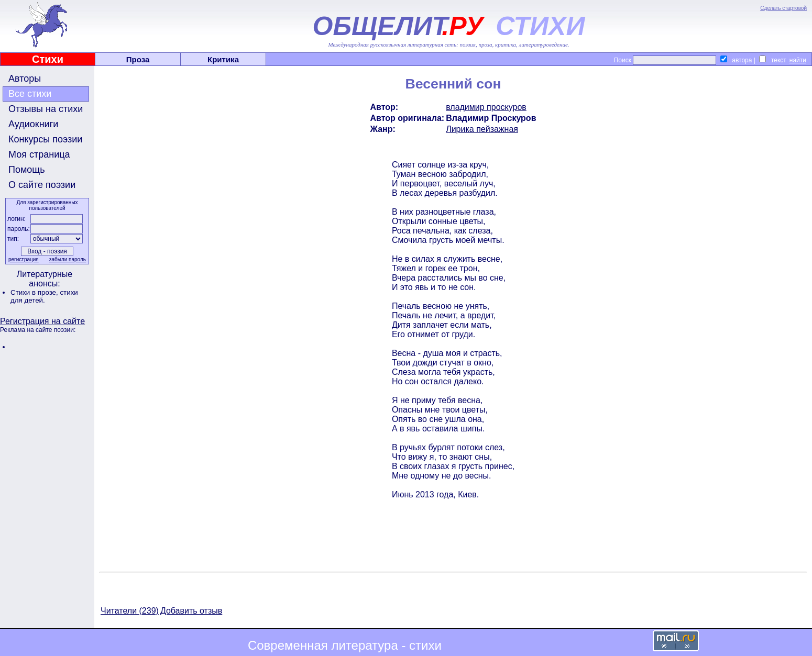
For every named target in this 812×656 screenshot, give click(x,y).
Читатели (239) (130, 611)
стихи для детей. (44, 296)
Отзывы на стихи (46, 109)
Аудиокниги (33, 124)
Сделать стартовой (783, 8)
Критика (223, 59)
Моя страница (39, 154)
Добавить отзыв (191, 611)
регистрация (24, 259)
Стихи (48, 59)
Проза (138, 59)
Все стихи (30, 94)
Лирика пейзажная (482, 129)
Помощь (27, 170)
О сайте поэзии (42, 185)
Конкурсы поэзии (45, 139)
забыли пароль (68, 259)
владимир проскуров (486, 107)
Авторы (25, 79)
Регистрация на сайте (42, 321)
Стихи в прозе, (35, 292)
